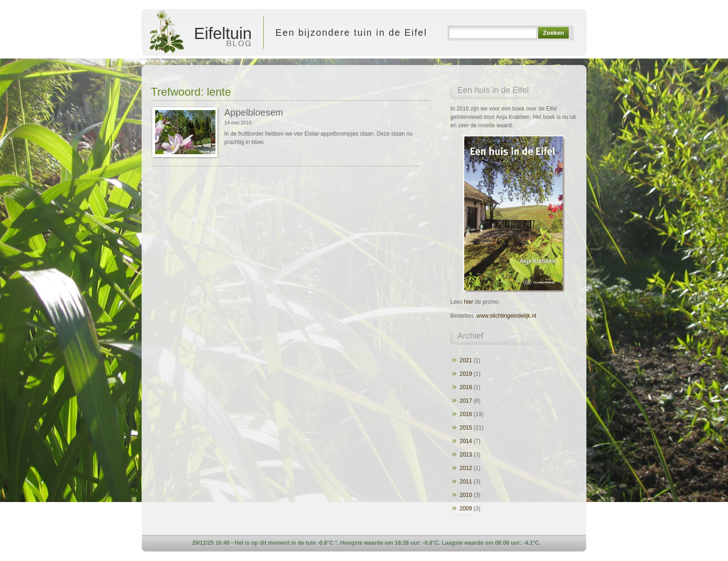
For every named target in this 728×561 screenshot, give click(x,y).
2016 (466, 414)
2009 (466, 509)
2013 (466, 455)
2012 (466, 468)
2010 (466, 495)
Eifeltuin (200, 33)
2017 (466, 401)
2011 (466, 482)
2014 (466, 441)
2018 (466, 387)
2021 (466, 360)
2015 (466, 428)
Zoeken (553, 33)
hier (468, 302)
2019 (466, 374)
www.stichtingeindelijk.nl (506, 316)
